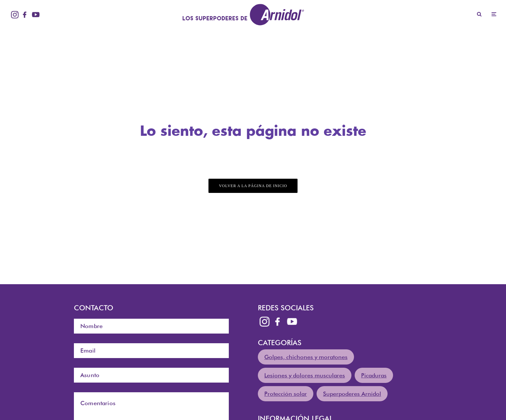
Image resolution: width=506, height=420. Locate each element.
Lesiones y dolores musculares (305, 375)
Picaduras (374, 375)
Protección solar (286, 394)
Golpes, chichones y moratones (306, 357)
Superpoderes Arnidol (352, 394)
